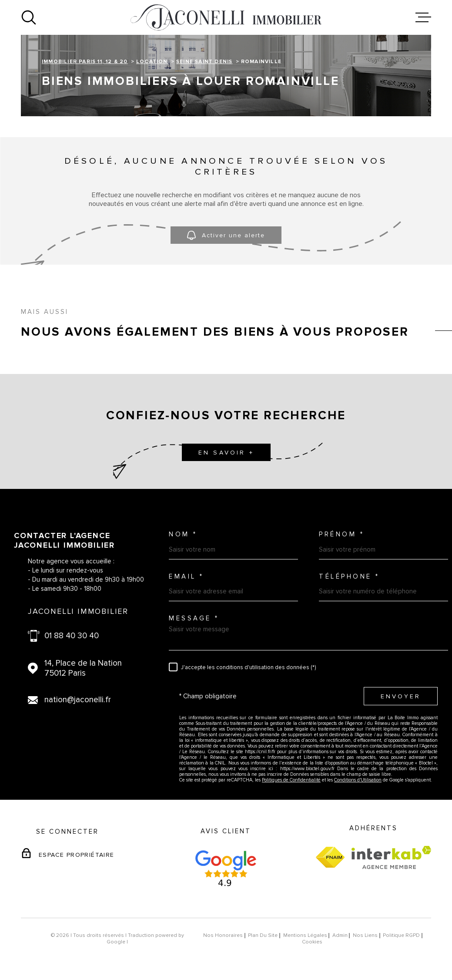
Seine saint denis (204, 62)
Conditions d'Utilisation (358, 780)
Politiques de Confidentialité (291, 780)
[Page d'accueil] (226, 17)
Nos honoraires (223, 935)
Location (152, 62)
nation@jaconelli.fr (78, 700)
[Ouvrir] (29, 17)
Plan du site (263, 935)
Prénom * (342, 534)
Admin (340, 935)
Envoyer (401, 696)
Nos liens (365, 935)
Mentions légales (305, 935)
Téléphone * (349, 577)
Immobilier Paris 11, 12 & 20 (85, 62)
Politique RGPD (401, 935)
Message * (194, 618)
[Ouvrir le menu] (423, 17)
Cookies (312, 942)
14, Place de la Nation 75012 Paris (83, 668)
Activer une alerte (226, 235)
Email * (186, 577)
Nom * (183, 534)
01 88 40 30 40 (72, 636)
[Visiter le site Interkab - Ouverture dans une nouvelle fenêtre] (391, 857)
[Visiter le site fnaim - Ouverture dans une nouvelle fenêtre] (330, 857)
